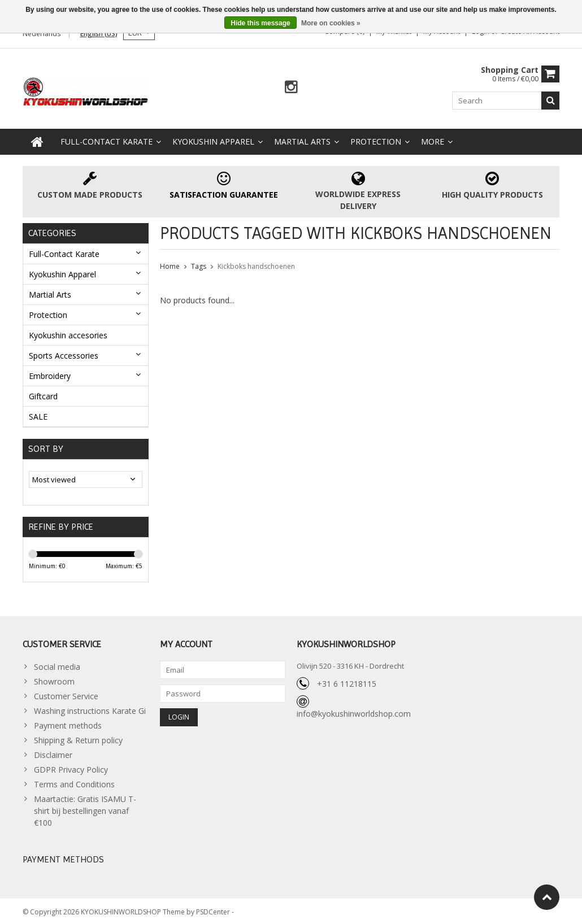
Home (170, 264)
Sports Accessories (64, 353)
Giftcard (43, 394)
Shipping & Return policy (78, 738)
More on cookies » (331, 23)
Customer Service (66, 694)
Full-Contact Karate (107, 139)
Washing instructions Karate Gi (90, 709)
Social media (57, 665)
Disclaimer (53, 753)
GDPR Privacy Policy (71, 768)
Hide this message (260, 23)
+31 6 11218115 (347, 682)
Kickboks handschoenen (256, 264)
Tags (199, 264)
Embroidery (50, 374)
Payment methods (68, 724)
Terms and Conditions (74, 783)
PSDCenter (214, 910)
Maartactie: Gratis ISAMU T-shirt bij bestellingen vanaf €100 (85, 809)
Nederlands (42, 34)
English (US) (99, 34)
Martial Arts (302, 139)
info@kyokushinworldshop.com (354, 712)
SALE (38, 414)
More (433, 139)
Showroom (54, 680)
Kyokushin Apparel (213, 139)
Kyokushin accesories (68, 333)
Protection (376, 139)
